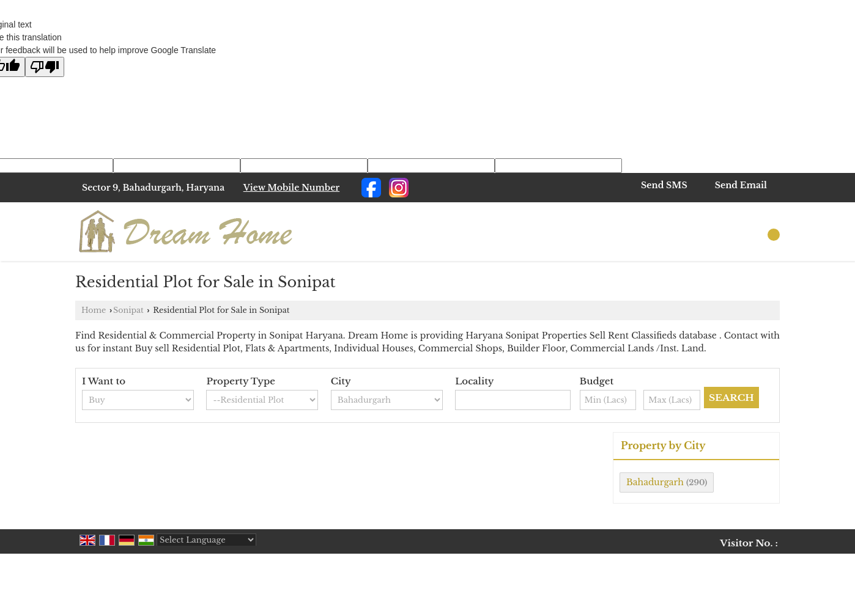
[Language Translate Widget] (206, 540)
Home (94, 310)
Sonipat (128, 310)
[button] (292, 188)
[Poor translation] (45, 67)
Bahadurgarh (655, 482)
